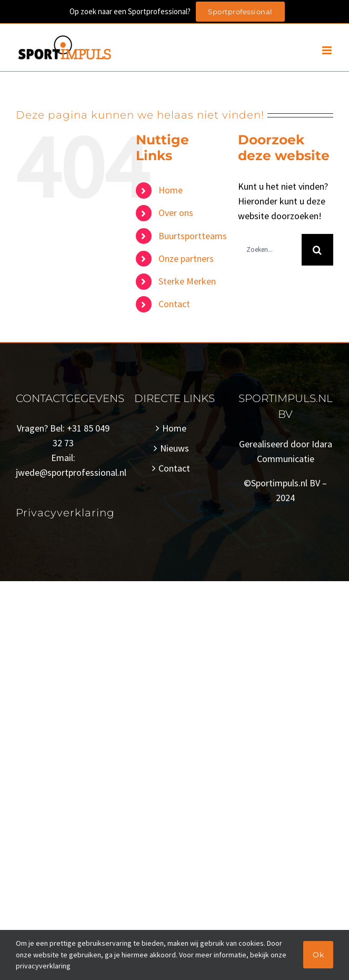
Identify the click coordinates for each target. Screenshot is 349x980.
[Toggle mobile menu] (328, 50)
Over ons (176, 213)
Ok (318, 955)
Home (171, 190)
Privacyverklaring (65, 513)
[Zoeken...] (270, 250)
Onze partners (186, 258)
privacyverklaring (43, 966)
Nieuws (174, 448)
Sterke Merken (187, 281)
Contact (174, 304)
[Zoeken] (317, 250)
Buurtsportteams (193, 236)
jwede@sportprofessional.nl (71, 472)
